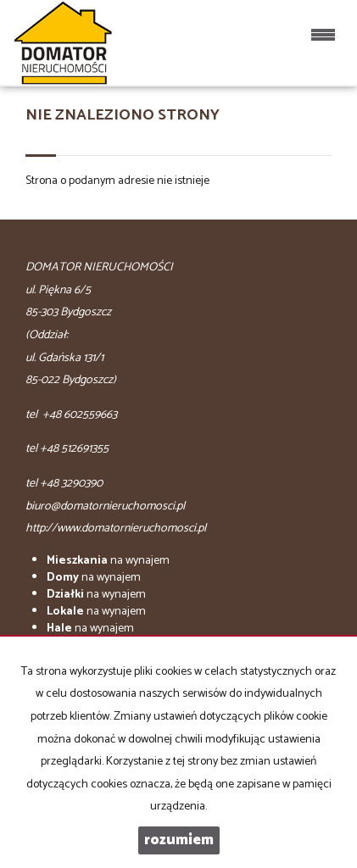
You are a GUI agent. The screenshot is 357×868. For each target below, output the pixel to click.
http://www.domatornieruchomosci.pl (116, 529)
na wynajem (108, 561)
